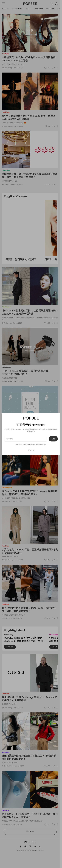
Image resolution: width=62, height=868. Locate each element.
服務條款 (36, 445)
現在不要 (31, 450)
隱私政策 (42, 445)
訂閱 (53, 439)
